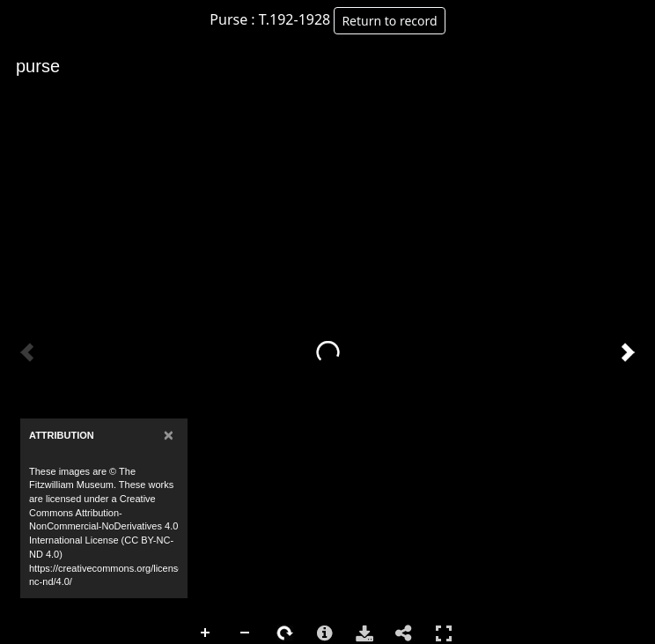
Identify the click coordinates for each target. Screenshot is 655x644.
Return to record (389, 21)
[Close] (169, 435)
